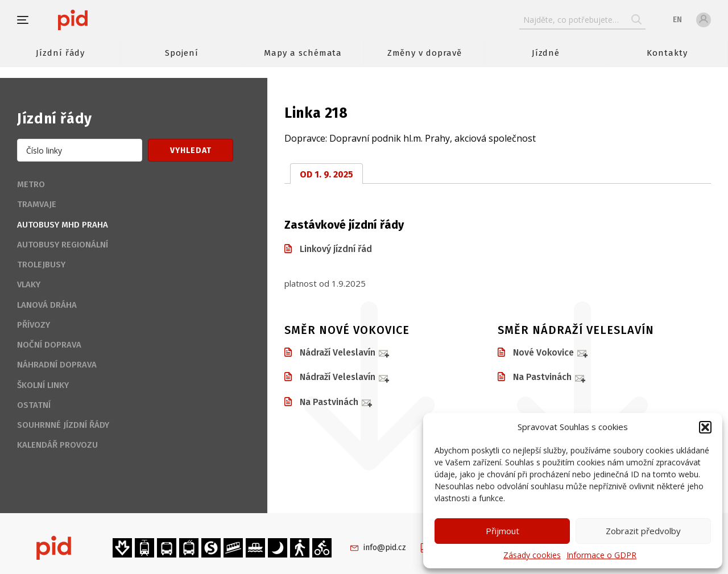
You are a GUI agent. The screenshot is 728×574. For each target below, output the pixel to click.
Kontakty (667, 53)
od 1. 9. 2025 (326, 174)
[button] (705, 427)
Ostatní (34, 405)
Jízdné (546, 53)
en (677, 20)
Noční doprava (49, 345)
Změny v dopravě (425, 53)
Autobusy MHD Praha (63, 225)
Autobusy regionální (63, 245)
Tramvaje (37, 204)
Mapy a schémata (303, 53)
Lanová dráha (47, 305)
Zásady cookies (532, 555)
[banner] (107, 20)
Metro (31, 184)
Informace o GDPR (601, 555)
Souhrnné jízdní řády (63, 425)
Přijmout (502, 531)
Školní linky (43, 385)
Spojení (182, 53)
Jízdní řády (60, 53)
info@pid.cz (385, 548)
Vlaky (29, 284)
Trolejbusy (41, 265)
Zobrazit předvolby (643, 531)
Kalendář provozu (57, 445)
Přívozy (34, 325)
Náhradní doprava (57, 365)
